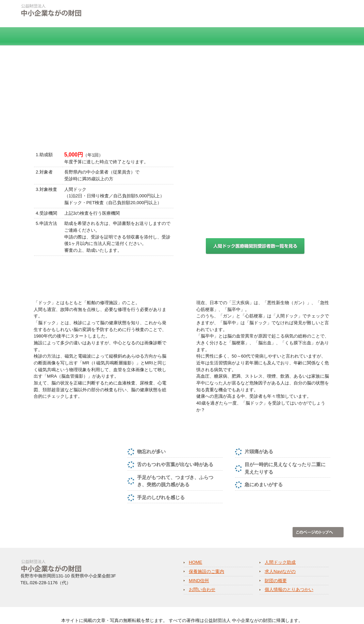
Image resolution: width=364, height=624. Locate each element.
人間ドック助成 (88, 37)
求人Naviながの (214, 37)
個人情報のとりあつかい (246, 11)
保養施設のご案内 (150, 37)
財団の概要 (318, 37)
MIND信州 (269, 37)
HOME (40, 37)
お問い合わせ (202, 589)
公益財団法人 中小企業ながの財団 (80, 15)
